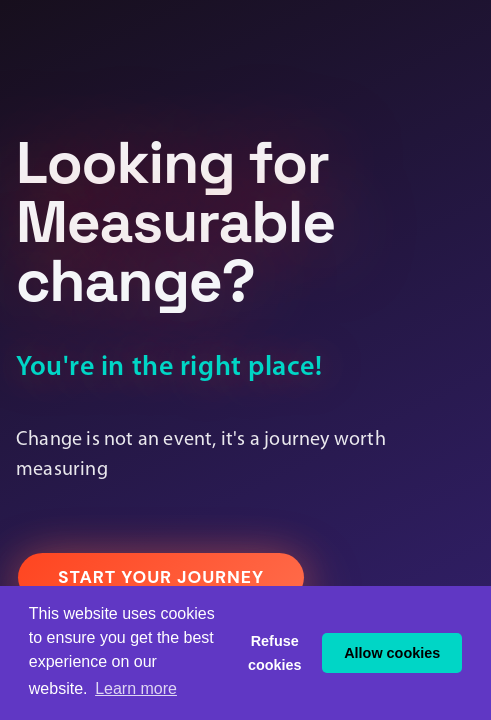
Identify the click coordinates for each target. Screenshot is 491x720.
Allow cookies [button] (392, 653)
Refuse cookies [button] (275, 653)
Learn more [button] (136, 688)
